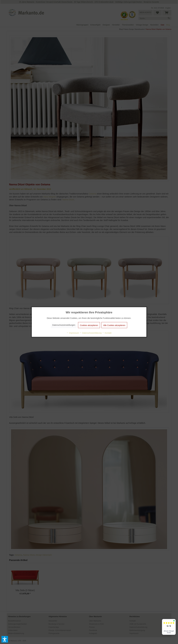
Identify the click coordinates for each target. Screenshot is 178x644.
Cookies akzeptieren (89, 325)
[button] (5, 639)
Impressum (73, 333)
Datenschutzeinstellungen (64, 325)
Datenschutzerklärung (91, 333)
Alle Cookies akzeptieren (114, 325)
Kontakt (107, 333)
